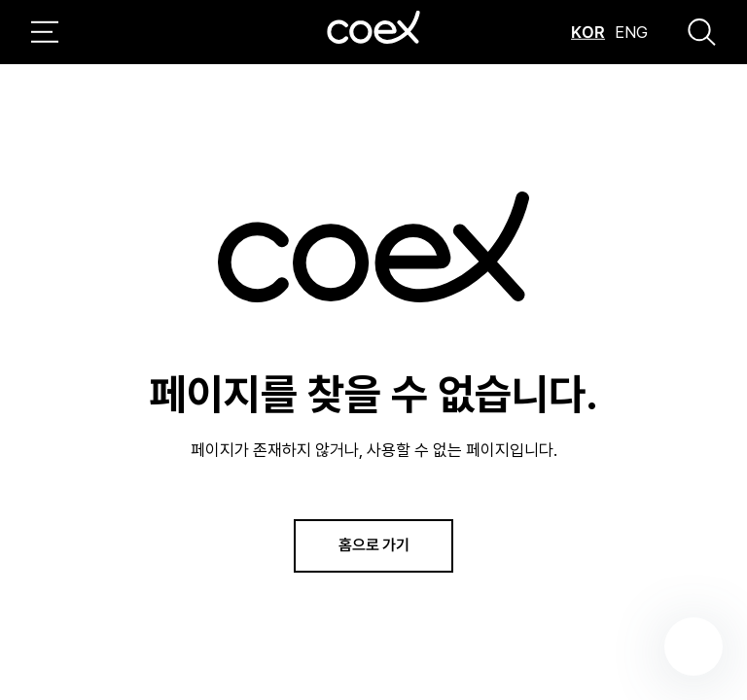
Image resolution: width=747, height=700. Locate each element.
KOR (588, 32)
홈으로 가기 (374, 544)
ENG (631, 32)
